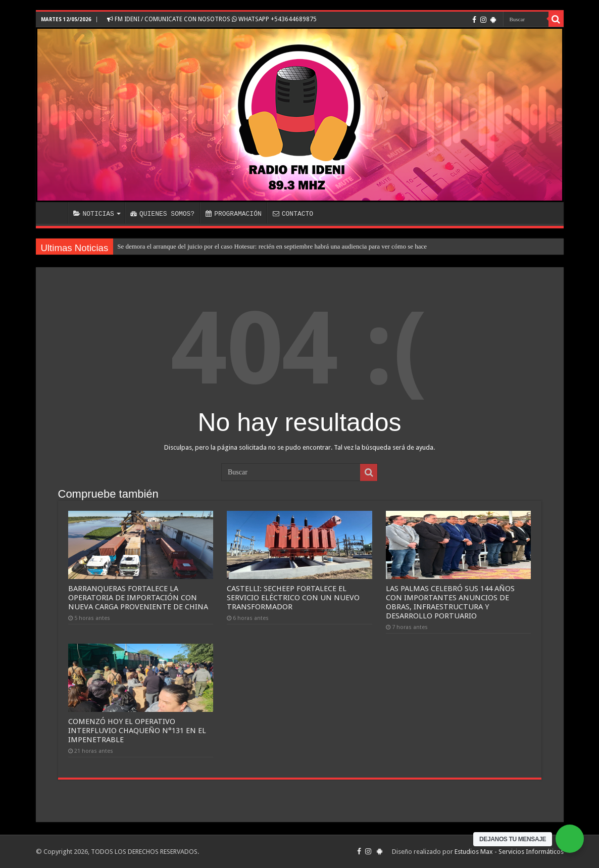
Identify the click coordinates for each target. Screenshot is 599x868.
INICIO (54, 213)
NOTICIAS (94, 214)
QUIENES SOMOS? (162, 214)
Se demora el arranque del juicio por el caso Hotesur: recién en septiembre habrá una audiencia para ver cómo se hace (272, 246)
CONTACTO (293, 214)
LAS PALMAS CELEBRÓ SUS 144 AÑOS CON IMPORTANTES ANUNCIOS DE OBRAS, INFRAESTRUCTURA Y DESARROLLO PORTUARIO (450, 602)
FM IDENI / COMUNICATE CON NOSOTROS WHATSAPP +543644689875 (212, 19)
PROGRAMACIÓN (234, 214)
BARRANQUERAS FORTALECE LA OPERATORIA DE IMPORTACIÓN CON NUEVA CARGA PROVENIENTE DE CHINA (138, 598)
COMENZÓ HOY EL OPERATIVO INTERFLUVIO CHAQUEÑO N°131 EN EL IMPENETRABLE (137, 731)
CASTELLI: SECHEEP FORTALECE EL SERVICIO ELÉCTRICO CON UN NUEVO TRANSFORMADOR (293, 598)
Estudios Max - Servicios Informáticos (509, 852)
